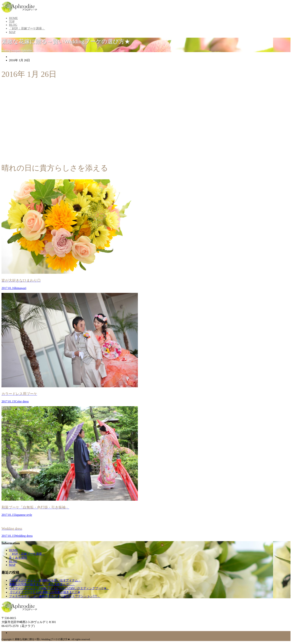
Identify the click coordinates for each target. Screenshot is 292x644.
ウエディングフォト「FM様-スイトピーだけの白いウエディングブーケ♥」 (59, 588)
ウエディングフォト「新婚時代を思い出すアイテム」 (45, 580)
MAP (12, 32)
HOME (13, 18)
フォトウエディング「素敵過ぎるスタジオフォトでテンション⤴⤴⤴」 (55, 596)
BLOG (13, 25)
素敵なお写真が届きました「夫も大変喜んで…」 (42, 584)
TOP (12, 21)
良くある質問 (18, 558)
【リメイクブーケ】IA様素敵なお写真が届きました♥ (44, 592)
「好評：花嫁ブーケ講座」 (27, 28)
